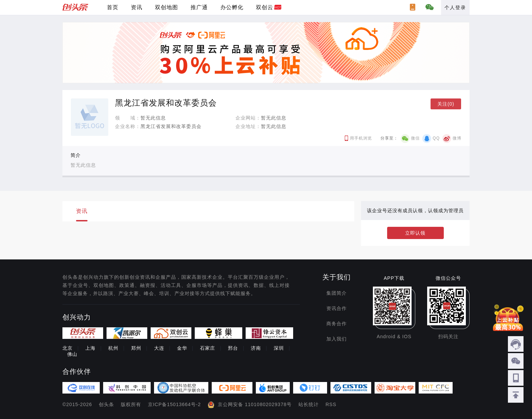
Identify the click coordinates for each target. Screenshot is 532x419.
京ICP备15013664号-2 (174, 404)
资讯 (137, 7)
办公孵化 (232, 7)
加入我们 (337, 339)
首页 (113, 7)
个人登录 (455, 7)
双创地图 (167, 7)
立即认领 (415, 233)
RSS (331, 404)
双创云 (264, 7)
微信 (415, 138)
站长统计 (309, 404)
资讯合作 (337, 308)
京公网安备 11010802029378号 (255, 404)
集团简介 (337, 293)
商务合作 (337, 324)
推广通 (199, 7)
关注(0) (446, 104)
